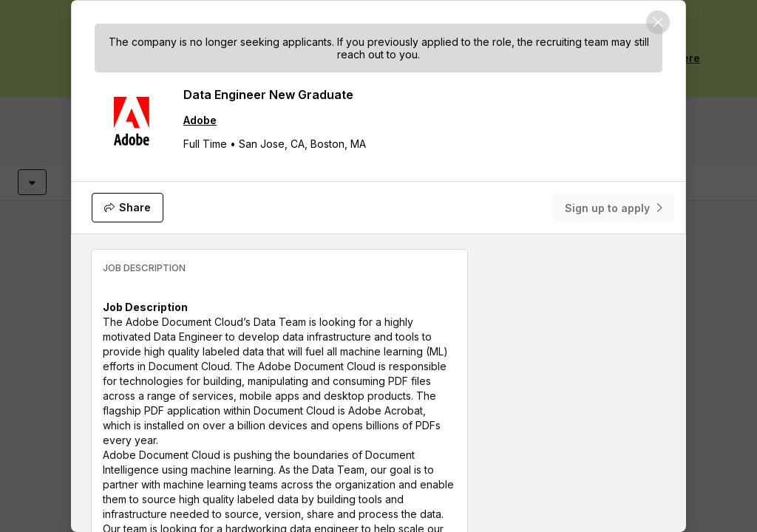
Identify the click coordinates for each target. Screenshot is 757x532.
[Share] (128, 208)
